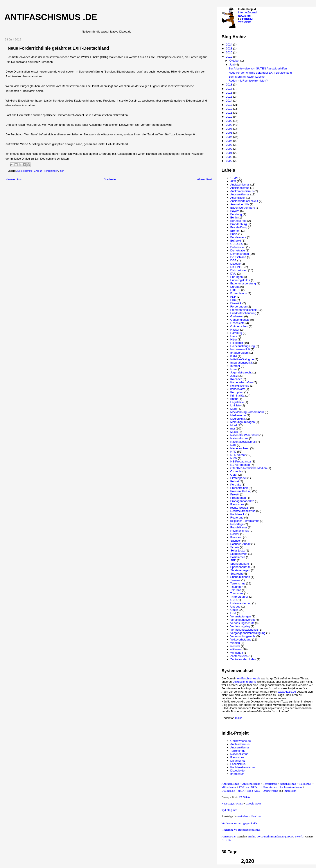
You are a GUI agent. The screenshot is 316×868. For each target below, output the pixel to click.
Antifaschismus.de (249, 678)
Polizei (235, 481)
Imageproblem (240, 353)
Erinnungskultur (240, 280)
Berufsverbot (239, 221)
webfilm (235, 646)
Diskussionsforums (244, 682)
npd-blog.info (229, 810)
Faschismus (238, 764)
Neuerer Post (14, 179)
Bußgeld (236, 241)
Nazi (233, 445)
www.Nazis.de (287, 692)
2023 (230, 48)
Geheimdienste (240, 320)
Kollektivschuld (240, 386)
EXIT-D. (38, 171)
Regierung (237, 518)
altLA (241, 791)
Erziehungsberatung (243, 283)
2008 (230, 125)
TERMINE (245, 22)
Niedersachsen (240, 448)
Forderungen (51, 171)
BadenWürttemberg (243, 208)
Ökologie (236, 471)
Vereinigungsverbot (243, 620)
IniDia (239, 718)
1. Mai (234, 178)
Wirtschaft (237, 653)
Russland (236, 537)
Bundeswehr (238, 237)
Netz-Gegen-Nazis (232, 803)
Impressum (237, 774)
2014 (230, 101)
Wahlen (235, 643)
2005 (230, 137)
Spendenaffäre (240, 564)
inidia (234, 356)
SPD (233, 560)
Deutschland (238, 257)
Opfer (234, 475)
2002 (230, 149)
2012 (230, 109)
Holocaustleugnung (243, 346)
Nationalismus (239, 438)
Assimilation (238, 198)
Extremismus (239, 293)
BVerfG (299, 836)
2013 (230, 105)
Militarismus (238, 761)
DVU (233, 274)
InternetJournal (248, 12)
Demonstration (240, 254)
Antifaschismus (240, 185)
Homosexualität (240, 349)
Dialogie (236, 264)
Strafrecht (237, 574)
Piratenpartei (239, 478)
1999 (230, 161)
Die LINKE (237, 267)
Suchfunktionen (240, 577)
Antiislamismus (240, 188)
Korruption (237, 392)
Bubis (234, 234)
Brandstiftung (239, 227)
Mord (234, 425)
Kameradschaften (242, 382)
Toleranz (236, 590)
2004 (230, 141)
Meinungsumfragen (243, 422)
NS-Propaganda (241, 461)
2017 (230, 89)
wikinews (236, 649)
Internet (235, 366)
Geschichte (238, 323)
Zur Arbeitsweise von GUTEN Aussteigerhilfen (258, 68)
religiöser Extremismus (245, 521)
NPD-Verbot (238, 455)
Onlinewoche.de (241, 741)
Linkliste (236, 405)
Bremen (235, 231)
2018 (230, 85)
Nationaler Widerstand (245, 435)
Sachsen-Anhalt (241, 544)
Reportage (237, 524)
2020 (230, 52)
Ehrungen (237, 277)
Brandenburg (239, 224)
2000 (230, 157)
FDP (233, 297)
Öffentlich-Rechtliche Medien (249, 468)
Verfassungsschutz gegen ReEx (239, 823)
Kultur (234, 399)
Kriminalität (237, 396)
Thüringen (237, 587)
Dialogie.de (238, 771)
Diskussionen (239, 270)
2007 (230, 129)
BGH (290, 836)
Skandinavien (239, 554)
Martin (234, 409)
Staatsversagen (240, 570)
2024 (230, 45)
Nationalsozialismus (243, 442)
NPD (233, 452)
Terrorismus (238, 583)
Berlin (234, 217)
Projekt (235, 494)
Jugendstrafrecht (241, 372)
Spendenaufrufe (241, 567)
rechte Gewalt (239, 508)
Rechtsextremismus (243, 511)
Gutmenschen (239, 326)
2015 (230, 97)
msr (62, 171)
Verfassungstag (240, 626)
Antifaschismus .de (51, 17)
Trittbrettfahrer (239, 597)
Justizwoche (229, 836)
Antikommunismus (242, 191)
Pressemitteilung (241, 491)
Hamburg (236, 333)
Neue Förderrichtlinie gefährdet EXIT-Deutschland (260, 73)
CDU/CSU (237, 244)
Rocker (235, 534)
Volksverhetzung (241, 640)
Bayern (235, 211)
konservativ (238, 389)
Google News (254, 803)
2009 (230, 121)
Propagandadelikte (242, 501)
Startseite (110, 179)
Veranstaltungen (241, 616)
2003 (230, 145)
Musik (234, 432)
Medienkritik (238, 419)
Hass (234, 336)
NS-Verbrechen (240, 465)
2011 (230, 113)
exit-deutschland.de (249, 816)
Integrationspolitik (241, 363)
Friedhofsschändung (243, 313)
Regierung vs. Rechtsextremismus (241, 830)
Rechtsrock (238, 514)
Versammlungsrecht (243, 636)
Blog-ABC (253, 791)
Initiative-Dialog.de (242, 359)
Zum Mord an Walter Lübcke (247, 77)
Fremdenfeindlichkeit (244, 310)
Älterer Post (205, 179)
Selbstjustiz (238, 550)
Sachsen (236, 541)
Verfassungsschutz (242, 623)
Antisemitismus (240, 194)
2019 (230, 57)
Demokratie (238, 250)
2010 (230, 117)
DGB (233, 260)
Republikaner (239, 527)
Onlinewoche (270, 791)
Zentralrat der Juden (243, 659)
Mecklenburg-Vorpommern (247, 412)
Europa (235, 287)
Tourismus (237, 593)
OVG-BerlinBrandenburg (271, 836)
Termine (235, 580)
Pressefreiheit (239, 488)
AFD (233, 181)
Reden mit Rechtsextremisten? (248, 81)
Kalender (236, 379)
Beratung (236, 214)
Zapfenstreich (239, 656)
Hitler (234, 339)
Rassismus (237, 504)
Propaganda (238, 498)
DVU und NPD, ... (250, 787)
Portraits (236, 485)
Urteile (235, 610)
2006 (230, 133)
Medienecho (238, 415)
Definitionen (238, 247)
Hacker (235, 330)
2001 (230, 153)
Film (233, 300)
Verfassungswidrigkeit (244, 630)
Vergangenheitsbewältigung (248, 633)
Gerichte (227, 840)
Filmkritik (236, 303)
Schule (235, 547)
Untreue (235, 607)
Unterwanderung (241, 603)
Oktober (235, 61)
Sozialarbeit (238, 557)
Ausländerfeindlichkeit (244, 201)
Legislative (237, 402)
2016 (230, 93)
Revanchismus (240, 531)
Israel (234, 369)
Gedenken (237, 316)
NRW (234, 458)
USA (233, 613)
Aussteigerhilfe (24, 171)
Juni (232, 65)
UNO (234, 600)
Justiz (234, 376)
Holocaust (237, 343)
